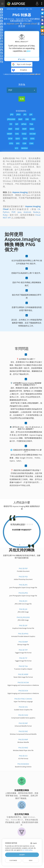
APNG (24, 124)
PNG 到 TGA (23, 666)
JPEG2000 (11, 119)
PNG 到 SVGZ (23, 715)
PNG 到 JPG (23, 585)
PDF (22, 90)
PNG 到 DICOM (23, 682)
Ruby (5, 215)
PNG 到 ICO (23, 756)
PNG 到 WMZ (23, 748)
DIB (27, 119)
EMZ (17, 129)
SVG (17, 134)
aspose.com (13, 24)
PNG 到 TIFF (23, 650)
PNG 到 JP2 (23, 601)
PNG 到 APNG (23, 634)
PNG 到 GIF (23, 625)
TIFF (34, 119)
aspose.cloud (30, 24)
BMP (20, 119)
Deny (31, 860)
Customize (13, 860)
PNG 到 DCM (23, 691)
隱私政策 (38, 74)
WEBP (10, 134)
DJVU (18, 138)
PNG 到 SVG (23, 707)
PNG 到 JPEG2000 (23, 617)
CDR (24, 143)
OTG (11, 143)
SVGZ (24, 134)
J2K (31, 114)
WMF (24, 129)
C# (39, 209)
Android (27, 212)
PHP (13, 212)
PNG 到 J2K (23, 609)
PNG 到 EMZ (23, 731)
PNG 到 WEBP (23, 674)
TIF (11, 124)
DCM (10, 138)
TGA (31, 124)
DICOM (33, 134)
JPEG (18, 114)
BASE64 (24, 148)
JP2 (25, 114)
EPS (18, 143)
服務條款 (32, 74)
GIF (17, 124)
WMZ (32, 129)
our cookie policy (27, 850)
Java (20, 212)
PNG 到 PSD (23, 577)
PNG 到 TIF (23, 658)
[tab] (20, 544)
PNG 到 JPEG (23, 593)
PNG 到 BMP (23, 642)
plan (29, 51)
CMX (31, 143)
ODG (32, 138)
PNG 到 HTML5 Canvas (23, 699)
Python (6, 212)
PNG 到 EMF (23, 723)
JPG (12, 114)
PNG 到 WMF (23, 739)
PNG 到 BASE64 (23, 764)
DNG (25, 138)
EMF (10, 129)
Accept (22, 855)
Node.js (37, 212)
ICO (16, 148)
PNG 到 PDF (23, 568)
